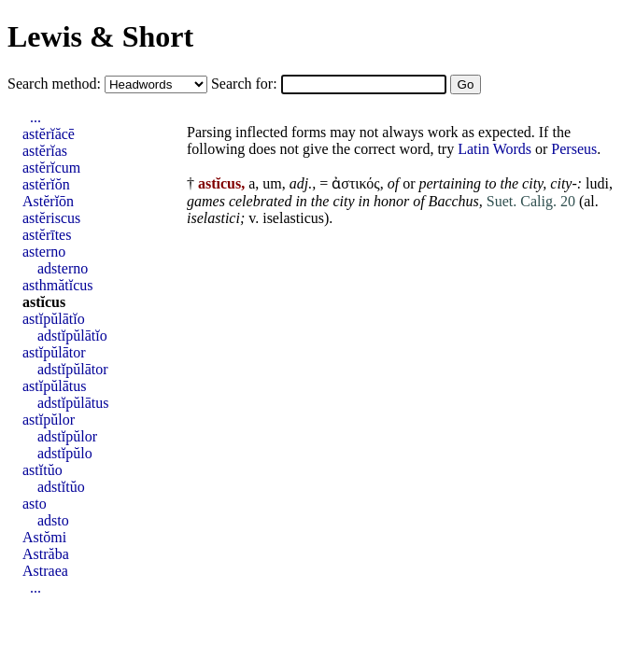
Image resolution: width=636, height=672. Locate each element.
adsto (53, 520)
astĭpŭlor (49, 420)
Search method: (56, 84)
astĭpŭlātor (54, 352)
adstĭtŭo (61, 487)
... (35, 117)
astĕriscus (51, 218)
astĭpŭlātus (54, 386)
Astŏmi (44, 537)
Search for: (246, 84)
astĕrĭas (45, 151)
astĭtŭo (42, 470)
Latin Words (495, 149)
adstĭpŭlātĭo (72, 336)
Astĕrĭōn (48, 201)
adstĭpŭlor (67, 436)
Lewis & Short (100, 36)
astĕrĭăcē (49, 134)
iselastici (213, 218)
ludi (597, 183)
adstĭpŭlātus (73, 403)
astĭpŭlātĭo (54, 319)
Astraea (45, 571)
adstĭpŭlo (65, 453)
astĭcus (44, 302)
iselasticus (293, 218)
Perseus (574, 149)
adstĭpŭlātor (73, 369)
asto (35, 504)
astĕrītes (47, 235)
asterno (44, 252)
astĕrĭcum (51, 168)
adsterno (63, 268)
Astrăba (46, 554)
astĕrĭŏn (46, 184)
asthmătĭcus (58, 285)
